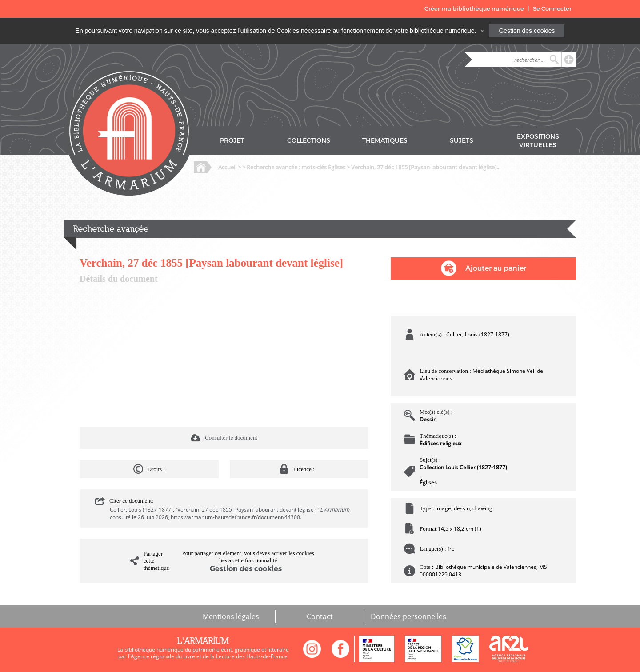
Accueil (227, 167)
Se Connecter (552, 9)
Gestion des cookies (527, 31)
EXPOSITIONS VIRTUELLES (538, 141)
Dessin (428, 419)
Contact (320, 616)
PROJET (232, 141)
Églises (428, 482)
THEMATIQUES (385, 141)
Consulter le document (231, 438)
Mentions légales (231, 616)
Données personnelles (408, 616)
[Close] (482, 31)
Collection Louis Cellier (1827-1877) (463, 467)
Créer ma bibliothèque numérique (474, 9)
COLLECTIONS (309, 141)
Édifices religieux (440, 443)
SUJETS (462, 141)
